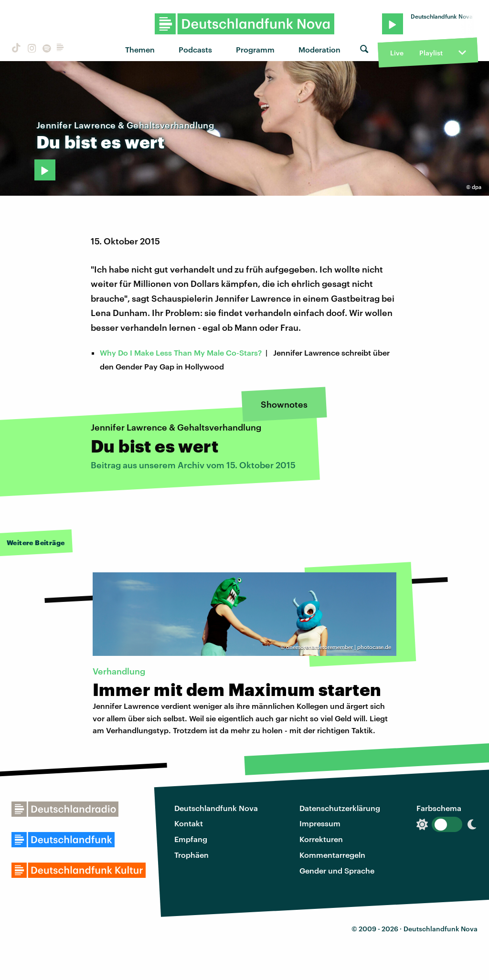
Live (397, 53)
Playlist (431, 53)
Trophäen (191, 855)
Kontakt (189, 823)
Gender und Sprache (337, 870)
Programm (255, 49)
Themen (140, 49)
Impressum (320, 823)
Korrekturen (321, 839)
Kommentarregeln (332, 855)
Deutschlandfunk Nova (216, 808)
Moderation (319, 49)
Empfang (191, 839)
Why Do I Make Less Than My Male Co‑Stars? (181, 353)
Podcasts (195, 49)
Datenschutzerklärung (340, 808)
